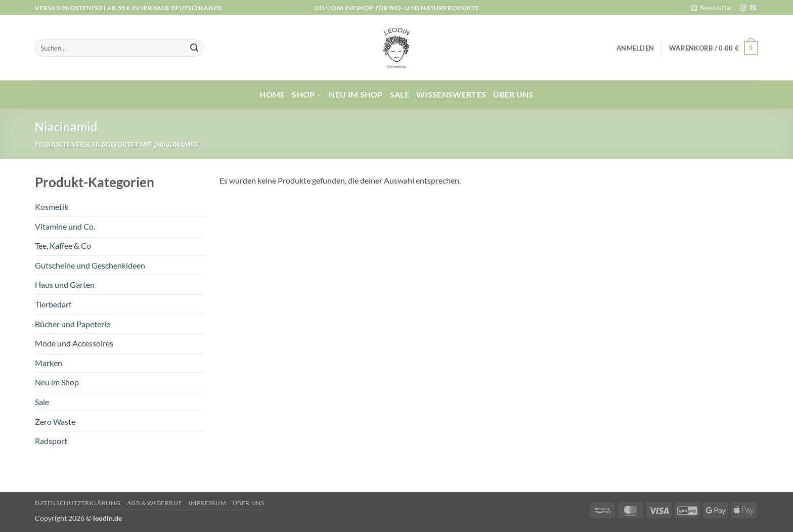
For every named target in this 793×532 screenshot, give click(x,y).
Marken (49, 363)
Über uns (513, 94)
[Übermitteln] (194, 48)
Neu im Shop (356, 94)
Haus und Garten (65, 284)
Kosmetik (52, 207)
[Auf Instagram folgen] (743, 8)
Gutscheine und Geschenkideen (90, 265)
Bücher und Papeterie (73, 324)
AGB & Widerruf (155, 503)
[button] (712, 8)
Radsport (51, 441)
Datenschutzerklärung (78, 503)
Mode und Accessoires (74, 343)
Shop (307, 95)
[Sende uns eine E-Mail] (753, 8)
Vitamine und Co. (65, 226)
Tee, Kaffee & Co (63, 246)
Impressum (208, 503)
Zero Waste (55, 422)
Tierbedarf (53, 304)
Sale (400, 94)
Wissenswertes (451, 94)
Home (272, 94)
